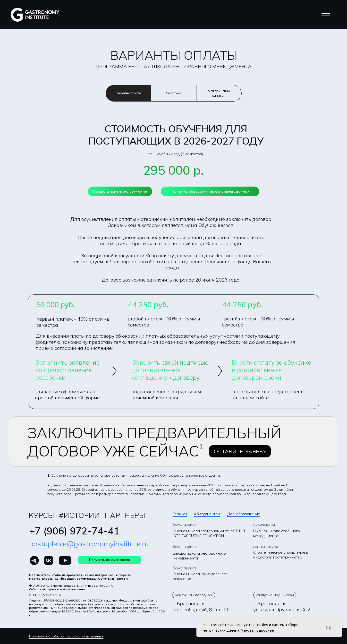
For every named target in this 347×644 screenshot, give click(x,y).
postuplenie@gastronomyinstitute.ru (89, 544)
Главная (180, 514)
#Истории (79, 515)
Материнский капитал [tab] (219, 93)
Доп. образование (244, 514)
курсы (41, 515)
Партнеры (125, 515)
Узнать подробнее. (258, 630)
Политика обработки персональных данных (66, 636)
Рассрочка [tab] (174, 93)
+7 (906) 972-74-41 (74, 531)
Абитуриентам (207, 514)
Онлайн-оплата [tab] (128, 93)
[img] (34, 560)
